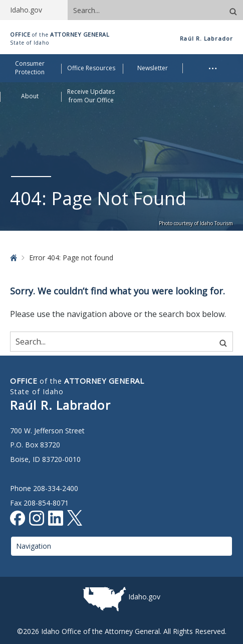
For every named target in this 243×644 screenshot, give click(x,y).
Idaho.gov (144, 597)
